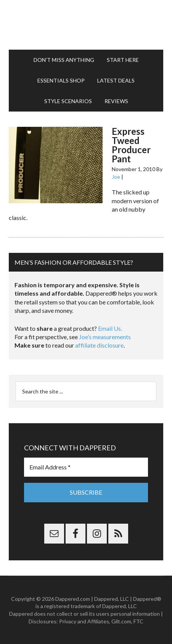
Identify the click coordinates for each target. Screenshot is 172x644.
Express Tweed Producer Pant (131, 145)
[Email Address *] (86, 467)
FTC (138, 621)
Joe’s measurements (105, 337)
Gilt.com (121, 621)
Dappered (86, 25)
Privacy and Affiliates (84, 621)
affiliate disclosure (99, 345)
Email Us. (110, 328)
